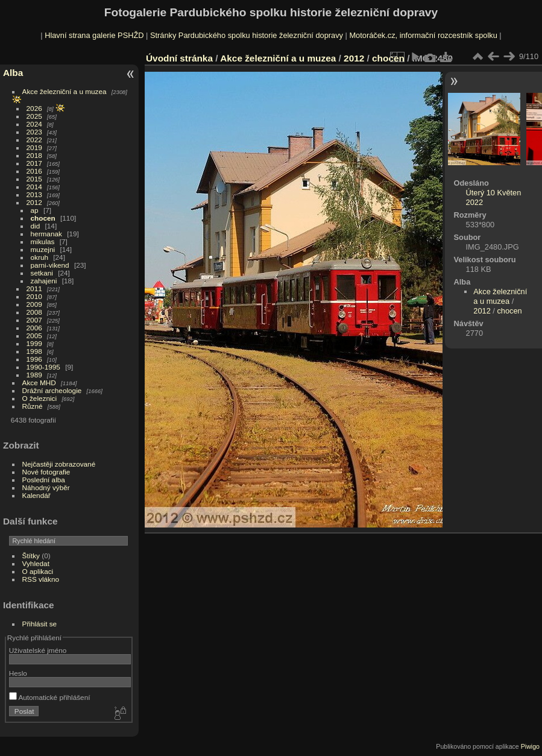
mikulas (43, 241)
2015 (34, 179)
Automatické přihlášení (50, 697)
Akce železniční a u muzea (65, 91)
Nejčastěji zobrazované (59, 464)
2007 (34, 320)
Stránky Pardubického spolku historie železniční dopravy (247, 35)
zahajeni (44, 281)
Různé (33, 406)
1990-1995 (43, 367)
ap (35, 210)
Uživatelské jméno (38, 650)
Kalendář (36, 495)
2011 (34, 288)
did (36, 226)
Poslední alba (44, 480)
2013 (34, 194)
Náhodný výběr (46, 487)
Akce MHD (39, 383)
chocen (43, 218)
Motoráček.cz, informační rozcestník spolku (423, 35)
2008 (34, 312)
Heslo (18, 673)
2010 (34, 296)
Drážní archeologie (52, 390)
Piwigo (530, 746)
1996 (34, 359)
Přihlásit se (40, 624)
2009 (34, 304)
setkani (42, 273)
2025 (34, 116)
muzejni (43, 249)
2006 (34, 328)
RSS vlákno (41, 579)
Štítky (31, 556)
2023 (34, 132)
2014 (34, 187)
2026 (34, 108)
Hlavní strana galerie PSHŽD (94, 35)
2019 (34, 147)
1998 (34, 351)
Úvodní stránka (179, 58)
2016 (34, 171)
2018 (34, 155)
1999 (34, 343)
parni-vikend (50, 265)
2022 (34, 140)
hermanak (46, 234)
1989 (34, 375)
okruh (39, 257)
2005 (34, 335)
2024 (34, 124)
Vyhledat (36, 563)
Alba (13, 73)
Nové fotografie (46, 472)
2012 (34, 202)
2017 (34, 163)
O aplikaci (38, 571)
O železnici (40, 398)
